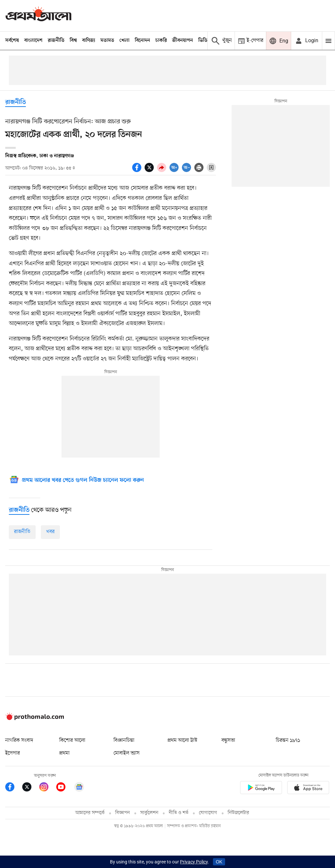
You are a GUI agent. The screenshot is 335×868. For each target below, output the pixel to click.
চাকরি (161, 41)
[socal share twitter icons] (151, 170)
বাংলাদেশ (33, 41)
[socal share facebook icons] (138, 170)
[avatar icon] (307, 41)
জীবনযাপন (183, 41)
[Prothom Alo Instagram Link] (48, 788)
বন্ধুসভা (228, 740)
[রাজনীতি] (19, 510)
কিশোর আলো (72, 740)
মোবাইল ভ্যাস (127, 753)
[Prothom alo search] (221, 41)
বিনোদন (142, 41)
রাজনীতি (56, 41)
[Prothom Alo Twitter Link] (31, 788)
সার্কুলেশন (149, 813)
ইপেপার (13, 753)
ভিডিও (204, 41)
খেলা (124, 41)
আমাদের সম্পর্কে (90, 813)
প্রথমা (64, 753)
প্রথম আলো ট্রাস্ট (182, 740)
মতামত (107, 41)
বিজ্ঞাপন (123, 813)
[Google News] (76, 481)
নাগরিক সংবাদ (19, 740)
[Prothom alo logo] (35, 719)
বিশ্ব (73, 41)
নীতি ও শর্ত (179, 813)
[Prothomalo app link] (261, 789)
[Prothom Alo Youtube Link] (65, 788)
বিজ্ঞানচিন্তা (124, 740)
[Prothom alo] (38, 16)
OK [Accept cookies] (219, 862)
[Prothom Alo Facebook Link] (14, 788)
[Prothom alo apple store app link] (308, 789)
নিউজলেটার (238, 813)
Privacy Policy (194, 862)
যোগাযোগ (208, 813)
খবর (50, 532)
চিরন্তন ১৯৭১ (288, 740)
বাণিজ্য (89, 41)
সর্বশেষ (12, 41)
